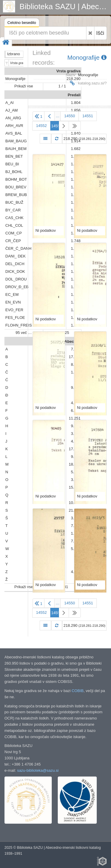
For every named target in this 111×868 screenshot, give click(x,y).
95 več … (24, 333)
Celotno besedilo (22, 23)
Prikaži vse (24, 86)
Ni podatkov (46, 230)
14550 (70, 116)
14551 (88, 116)
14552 (41, 126)
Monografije (87, 57)
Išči (100, 33)
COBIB (78, 691)
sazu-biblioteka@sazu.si (38, 770)
